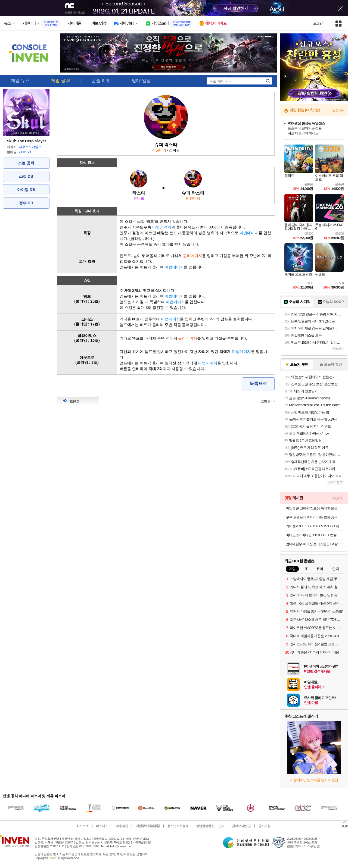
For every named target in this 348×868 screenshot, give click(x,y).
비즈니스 (102, 826)
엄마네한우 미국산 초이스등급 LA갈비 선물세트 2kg (315, 544)
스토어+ (338, 111)
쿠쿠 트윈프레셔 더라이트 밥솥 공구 (312, 517)
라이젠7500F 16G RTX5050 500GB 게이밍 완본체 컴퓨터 (315, 526)
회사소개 (82, 826)
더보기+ (338, 349)
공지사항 (264, 826)
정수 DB (26, 203)
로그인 (318, 23)
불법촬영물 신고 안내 (210, 826)
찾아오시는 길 (241, 826)
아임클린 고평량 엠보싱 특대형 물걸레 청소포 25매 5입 (315, 508)
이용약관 (122, 826)
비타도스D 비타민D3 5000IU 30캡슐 (311, 535)
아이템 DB (26, 190)
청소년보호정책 (178, 826)
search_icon (268, 81)
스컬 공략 (26, 163)
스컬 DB (26, 176)
